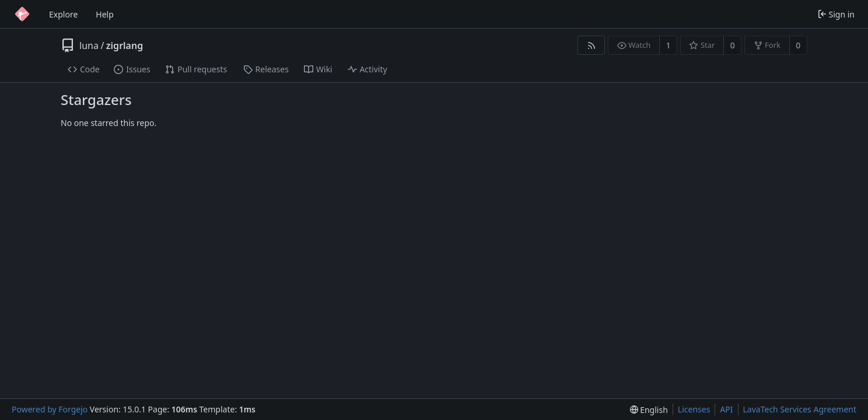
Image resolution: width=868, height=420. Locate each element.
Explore (63, 14)
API (726, 409)
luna (89, 45)
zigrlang (125, 45)
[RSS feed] (591, 45)
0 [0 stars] (733, 45)
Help (105, 14)
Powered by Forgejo (50, 409)
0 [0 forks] (798, 45)
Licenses (694, 409)
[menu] (649, 410)
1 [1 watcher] (668, 45)
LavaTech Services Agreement (800, 409)
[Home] (22, 14)
